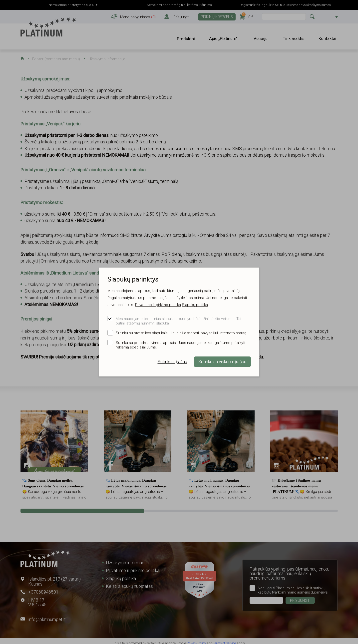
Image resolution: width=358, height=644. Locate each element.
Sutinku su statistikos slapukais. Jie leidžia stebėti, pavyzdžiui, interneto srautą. (181, 333)
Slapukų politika (195, 305)
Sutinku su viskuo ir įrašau (222, 362)
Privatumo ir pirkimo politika (158, 305)
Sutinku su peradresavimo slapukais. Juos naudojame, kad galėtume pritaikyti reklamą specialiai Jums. (180, 345)
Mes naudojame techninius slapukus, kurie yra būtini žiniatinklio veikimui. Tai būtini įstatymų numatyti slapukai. (178, 321)
